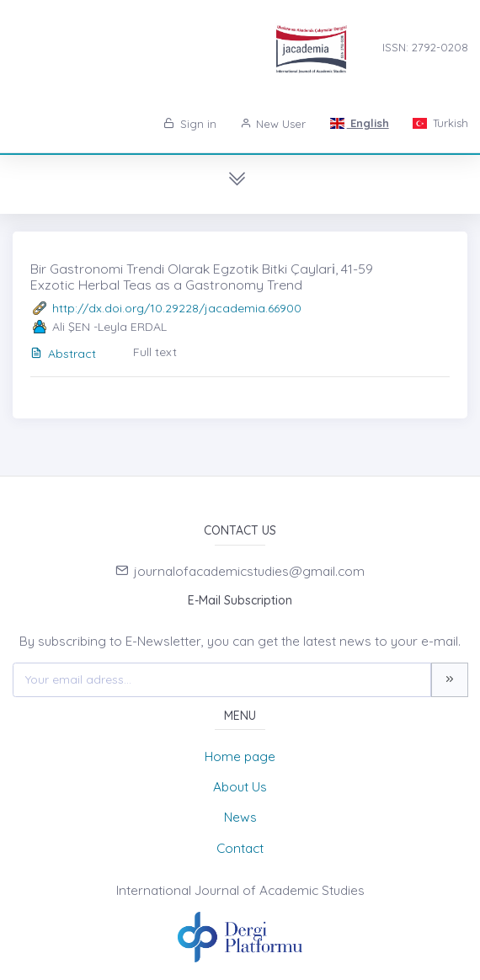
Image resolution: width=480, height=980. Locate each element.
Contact (240, 848)
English (359, 123)
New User (273, 124)
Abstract (63, 354)
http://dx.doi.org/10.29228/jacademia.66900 (177, 308)
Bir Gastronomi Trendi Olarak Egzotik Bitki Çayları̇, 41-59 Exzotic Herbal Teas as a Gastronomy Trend (202, 277)
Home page (240, 756)
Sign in (190, 124)
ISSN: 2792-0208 (425, 47)
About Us (240, 787)
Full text (155, 352)
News (240, 817)
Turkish (440, 123)
